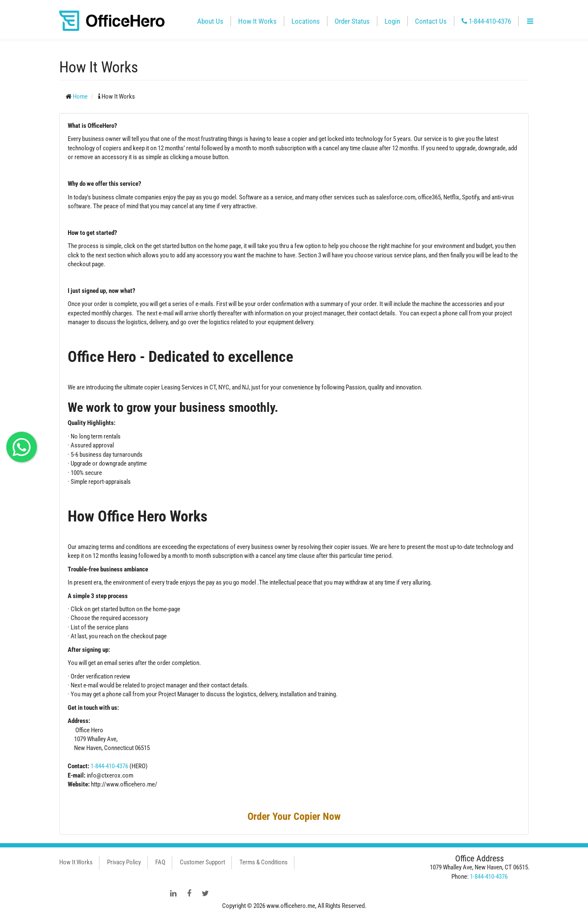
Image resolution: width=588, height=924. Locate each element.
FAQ (160, 862)
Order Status (352, 21)
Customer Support (202, 862)
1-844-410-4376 (486, 21)
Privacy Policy (124, 862)
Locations (306, 21)
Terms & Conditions (264, 862)
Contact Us (431, 21)
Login (392, 21)
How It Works (257, 21)
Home (80, 97)
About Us (210, 21)
